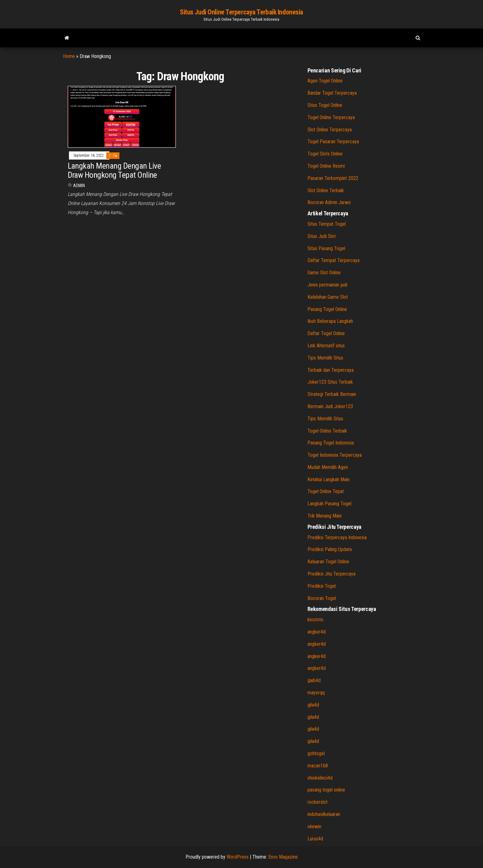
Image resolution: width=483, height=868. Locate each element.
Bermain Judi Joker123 (330, 406)
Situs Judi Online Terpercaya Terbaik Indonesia (241, 12)
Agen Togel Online (325, 81)
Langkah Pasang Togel (329, 504)
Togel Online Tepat (326, 491)
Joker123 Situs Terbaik (330, 382)
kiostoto (315, 620)
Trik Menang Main (325, 516)
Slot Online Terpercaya (330, 130)
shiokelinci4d (320, 778)
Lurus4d (315, 839)
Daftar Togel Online (326, 333)
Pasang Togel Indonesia (331, 443)
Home (69, 56)
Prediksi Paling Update (330, 549)
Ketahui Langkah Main (328, 479)
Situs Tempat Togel (327, 224)
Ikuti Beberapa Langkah (330, 321)
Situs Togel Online (325, 105)
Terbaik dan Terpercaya (331, 370)
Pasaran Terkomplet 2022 (333, 178)
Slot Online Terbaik (326, 190)
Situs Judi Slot (322, 236)
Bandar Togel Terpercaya (332, 93)
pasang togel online (326, 790)
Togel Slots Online (325, 154)
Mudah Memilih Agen (328, 467)
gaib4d (314, 680)
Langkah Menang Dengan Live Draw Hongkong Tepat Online (114, 170)
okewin (314, 826)
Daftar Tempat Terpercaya (333, 260)
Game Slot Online (324, 273)
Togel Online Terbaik (327, 431)
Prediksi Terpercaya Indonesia (337, 537)
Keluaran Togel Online (328, 562)
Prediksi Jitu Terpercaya (331, 574)
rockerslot (318, 802)
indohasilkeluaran (324, 814)
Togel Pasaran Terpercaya (333, 142)
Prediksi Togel (322, 586)
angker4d (317, 632)
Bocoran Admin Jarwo (329, 202)
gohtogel (316, 753)
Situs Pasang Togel (326, 248)
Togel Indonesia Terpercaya (335, 455)
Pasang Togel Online (327, 309)
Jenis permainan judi (327, 285)
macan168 (318, 766)
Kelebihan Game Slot (328, 297)
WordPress (238, 857)
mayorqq (316, 693)
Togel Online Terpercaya (331, 117)
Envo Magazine (283, 857)
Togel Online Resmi (326, 166)
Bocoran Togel (322, 598)
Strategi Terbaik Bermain (332, 394)
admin (79, 186)
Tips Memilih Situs (325, 358)
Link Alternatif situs (326, 346)
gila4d (313, 705)
